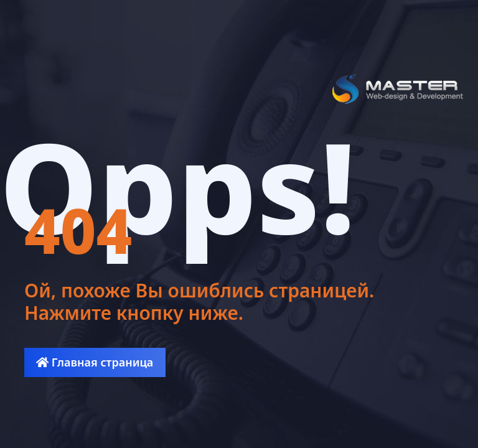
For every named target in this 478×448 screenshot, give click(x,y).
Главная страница (95, 362)
